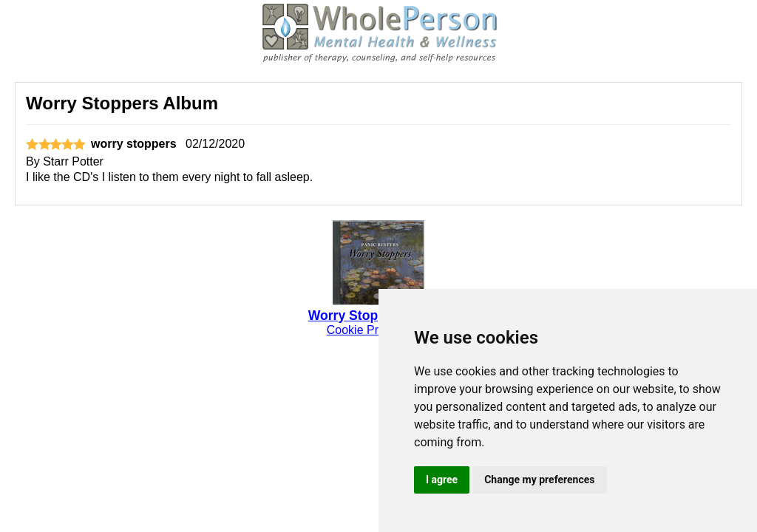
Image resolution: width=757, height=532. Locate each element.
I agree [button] (442, 480)
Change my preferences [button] (539, 480)
